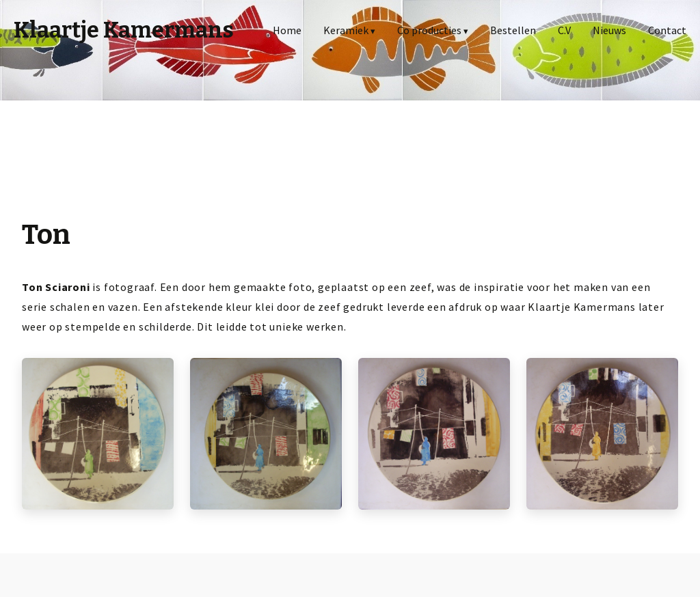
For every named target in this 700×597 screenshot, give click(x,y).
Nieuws (609, 30)
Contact (667, 30)
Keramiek (346, 30)
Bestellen (513, 30)
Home (287, 30)
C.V (564, 30)
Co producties (429, 30)
